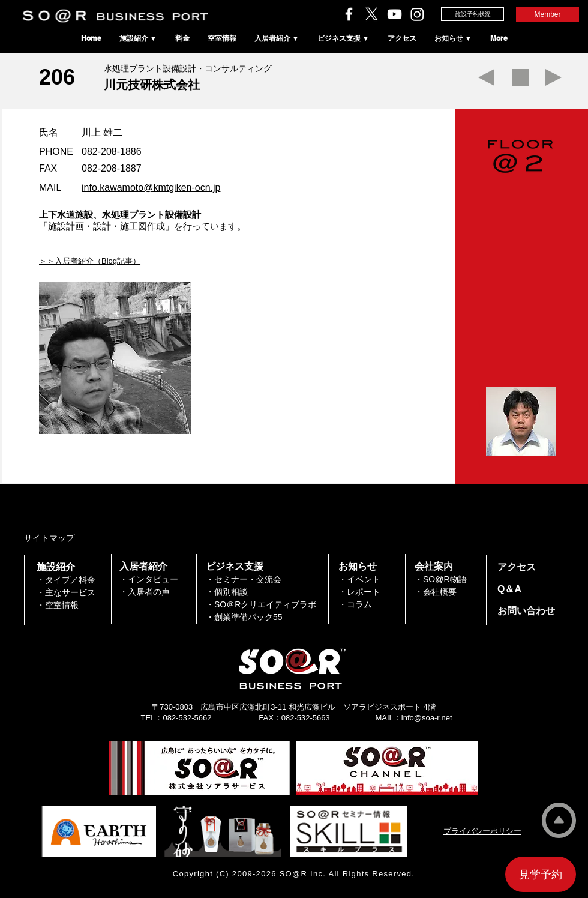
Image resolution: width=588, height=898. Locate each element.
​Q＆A (509, 589)
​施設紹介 (56, 567)
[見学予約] (541, 874)
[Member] (547, 14)
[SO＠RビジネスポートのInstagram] (417, 14)
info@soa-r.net (427, 718)
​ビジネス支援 (235, 566)
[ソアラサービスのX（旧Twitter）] (372, 14)
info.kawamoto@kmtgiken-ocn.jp (151, 188)
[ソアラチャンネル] (394, 14)
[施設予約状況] (472, 14)
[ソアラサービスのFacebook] (349, 14)
